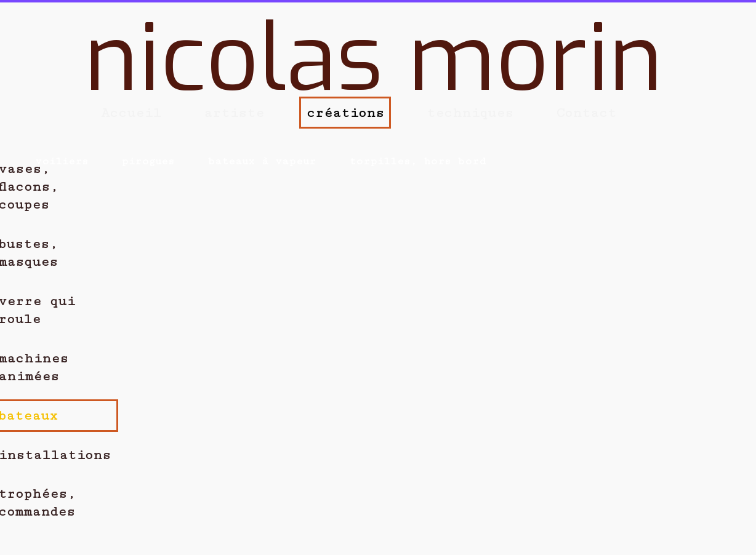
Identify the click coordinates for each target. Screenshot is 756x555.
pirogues (148, 161)
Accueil (131, 113)
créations (345, 113)
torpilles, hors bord (418, 161)
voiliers (62, 161)
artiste (234, 113)
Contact (586, 113)
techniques (470, 113)
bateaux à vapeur (262, 161)
